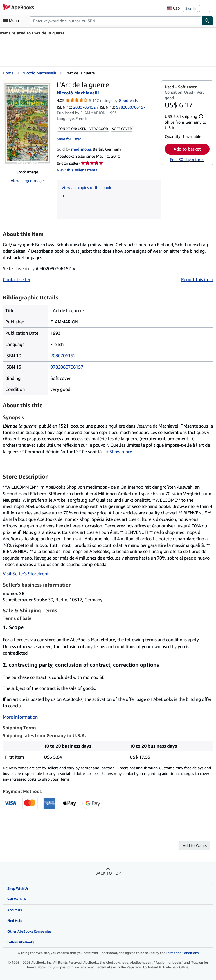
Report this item (197, 279)
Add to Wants (195, 846)
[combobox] (115, 21)
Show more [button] (121, 452)
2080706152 (84, 107)
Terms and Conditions (182, 953)
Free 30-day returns (187, 159)
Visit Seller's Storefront (26, 574)
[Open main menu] (12, 21)
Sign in (191, 8)
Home (8, 73)
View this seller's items (77, 170)
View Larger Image (27, 181)
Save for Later (69, 139)
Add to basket (187, 149)
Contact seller (17, 279)
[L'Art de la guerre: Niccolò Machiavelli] (27, 123)
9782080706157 (67, 367)
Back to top (108, 873)
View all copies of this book (86, 187)
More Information (20, 717)
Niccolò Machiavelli (39, 73)
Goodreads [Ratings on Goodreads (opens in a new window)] (128, 100)
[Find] (207, 21)
